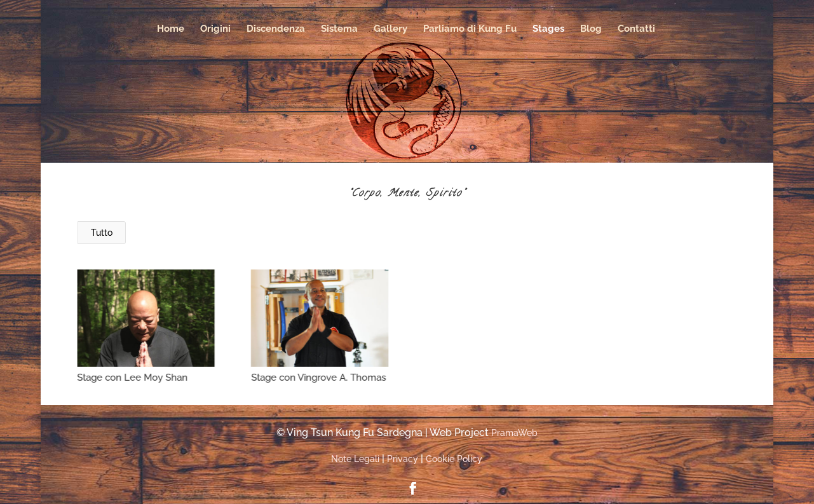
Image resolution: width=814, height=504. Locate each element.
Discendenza (276, 29)
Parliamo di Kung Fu (470, 29)
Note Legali (355, 459)
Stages (548, 29)
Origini (215, 29)
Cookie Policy (454, 459)
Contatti (636, 29)
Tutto (102, 233)
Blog (591, 29)
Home (171, 29)
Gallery (390, 29)
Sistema (339, 29)
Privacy (403, 459)
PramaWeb (514, 433)
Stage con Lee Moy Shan (132, 378)
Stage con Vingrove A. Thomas (318, 378)
